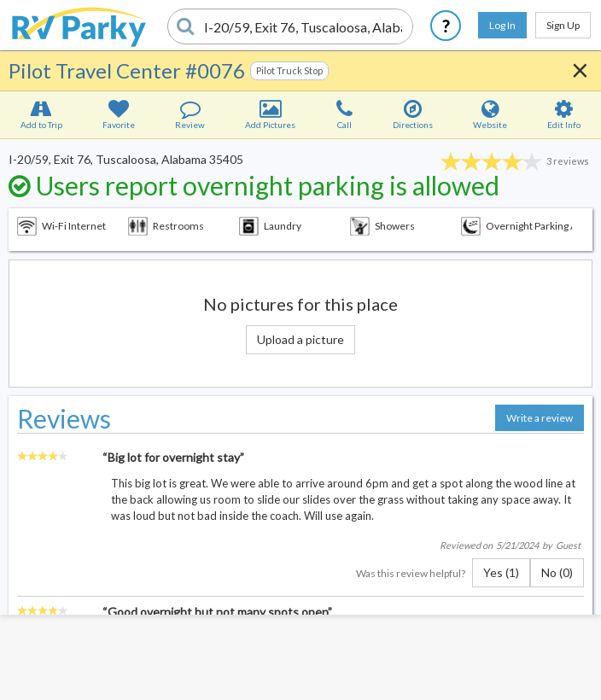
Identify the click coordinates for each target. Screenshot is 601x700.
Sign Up (563, 25)
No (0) (557, 572)
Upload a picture (300, 339)
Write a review (540, 418)
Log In (502, 25)
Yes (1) (501, 572)
